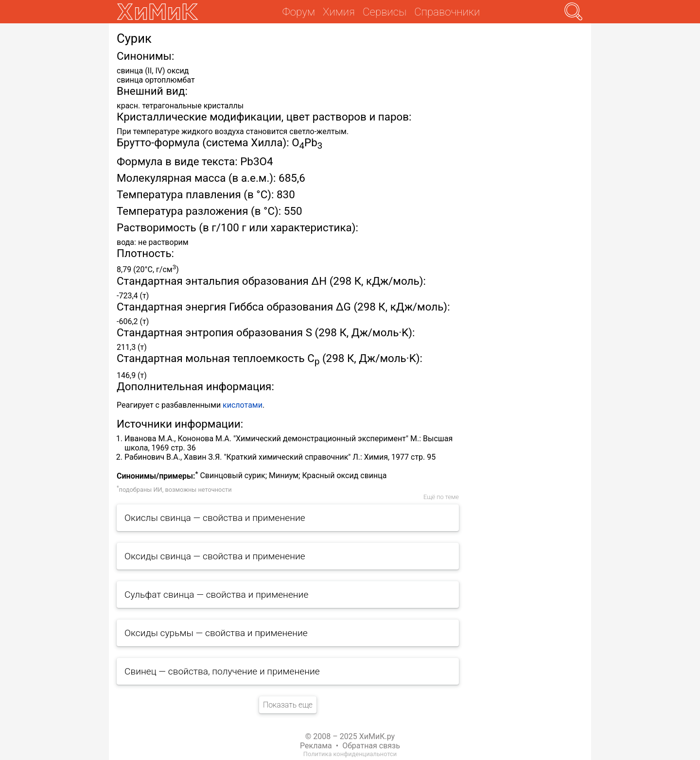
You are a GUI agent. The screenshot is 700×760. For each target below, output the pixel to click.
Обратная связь (371, 746)
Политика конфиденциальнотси (350, 754)
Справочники (447, 12)
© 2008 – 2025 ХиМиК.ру (350, 736)
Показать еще (288, 705)
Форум (299, 12)
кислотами (243, 405)
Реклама (316, 746)
